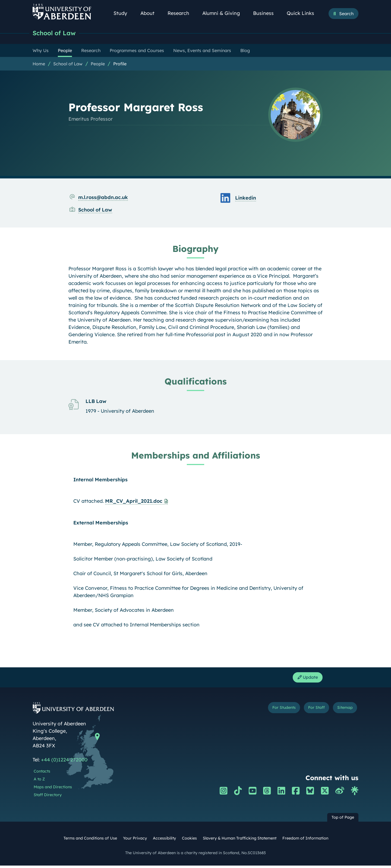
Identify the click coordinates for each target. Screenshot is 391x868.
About (150, 13)
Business (266, 13)
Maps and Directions (53, 789)
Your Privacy (135, 841)
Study (123, 13)
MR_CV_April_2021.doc (134, 502)
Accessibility (164, 841)
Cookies (189, 841)
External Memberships (101, 523)
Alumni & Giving (224, 13)
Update (305, 679)
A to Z (39, 781)
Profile (120, 64)
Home (39, 64)
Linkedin (246, 198)
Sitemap (342, 711)
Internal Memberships (100, 480)
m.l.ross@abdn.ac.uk (103, 198)
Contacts (42, 774)
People (98, 64)
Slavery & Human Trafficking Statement (240, 841)
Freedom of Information (305, 841)
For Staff (307, 711)
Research (181, 13)
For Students (267, 711)
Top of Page (343, 820)
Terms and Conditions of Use (90, 841)
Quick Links (303, 13)
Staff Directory (48, 797)
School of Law (57, 33)
